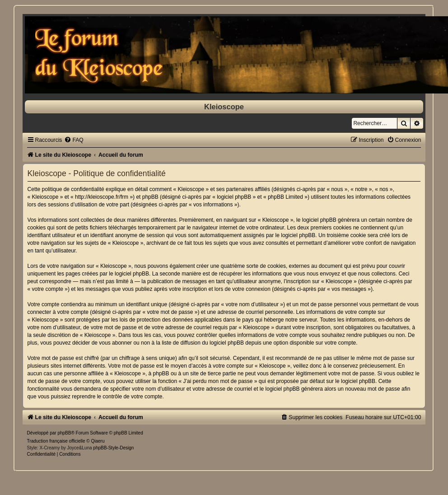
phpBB (64, 433)
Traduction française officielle (56, 441)
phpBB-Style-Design (113, 448)
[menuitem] (74, 140)
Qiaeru (98, 441)
